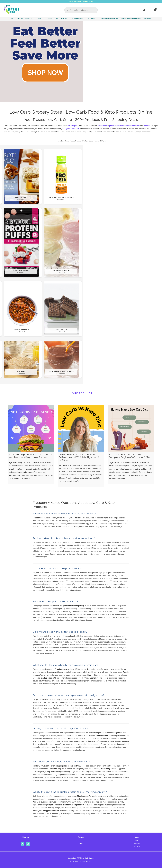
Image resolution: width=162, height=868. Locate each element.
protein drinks (114, 126)
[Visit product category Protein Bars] (100, 177)
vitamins (147, 126)
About (137, 837)
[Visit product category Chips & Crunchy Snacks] (20, 177)
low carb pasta (73, 126)
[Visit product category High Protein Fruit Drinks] (140, 177)
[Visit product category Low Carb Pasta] (20, 309)
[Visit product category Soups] (20, 359)
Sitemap (81, 837)
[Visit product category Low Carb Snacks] (100, 243)
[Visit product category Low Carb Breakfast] (60, 309)
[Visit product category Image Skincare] (60, 359)
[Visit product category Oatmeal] (100, 359)
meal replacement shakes (130, 126)
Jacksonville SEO (85, 861)
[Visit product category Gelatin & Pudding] (140, 243)
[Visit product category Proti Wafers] (140, 309)
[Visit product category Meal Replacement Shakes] (140, 359)
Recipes (137, 843)
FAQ (81, 843)
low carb (137, 847)
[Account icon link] (144, 10)
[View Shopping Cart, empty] (156, 10)
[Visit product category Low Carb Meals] (100, 309)
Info (137, 840)
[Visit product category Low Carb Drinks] (60, 177)
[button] (33, 19)
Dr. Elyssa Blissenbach (71, 129)
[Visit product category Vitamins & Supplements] (20, 243)
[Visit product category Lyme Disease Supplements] (60, 243)
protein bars (102, 126)
